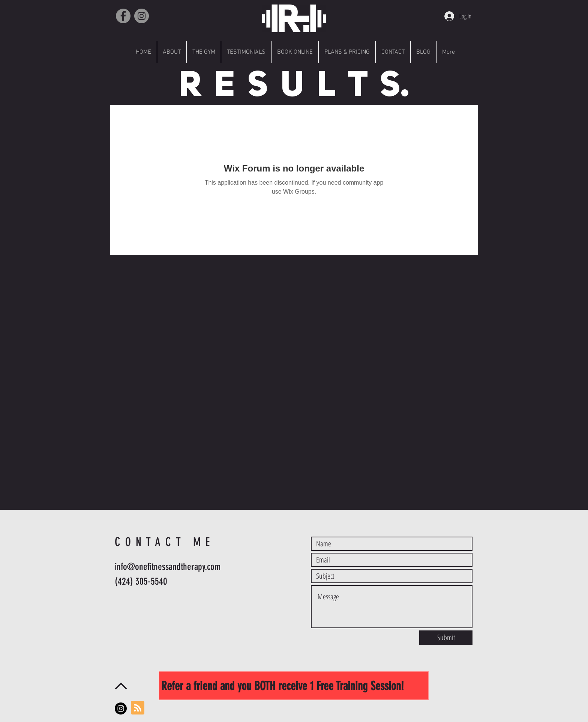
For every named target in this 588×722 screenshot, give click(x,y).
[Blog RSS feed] (138, 708)
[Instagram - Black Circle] (121, 708)
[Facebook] (123, 16)
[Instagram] (142, 16)
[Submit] (446, 638)
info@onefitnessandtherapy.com (168, 567)
